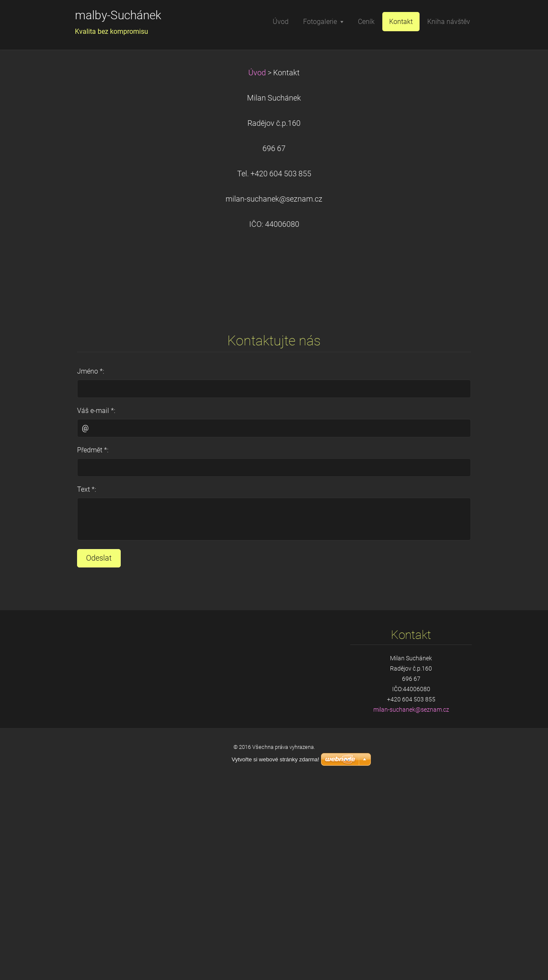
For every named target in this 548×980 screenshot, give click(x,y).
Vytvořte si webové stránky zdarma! (275, 759)
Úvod (257, 73)
